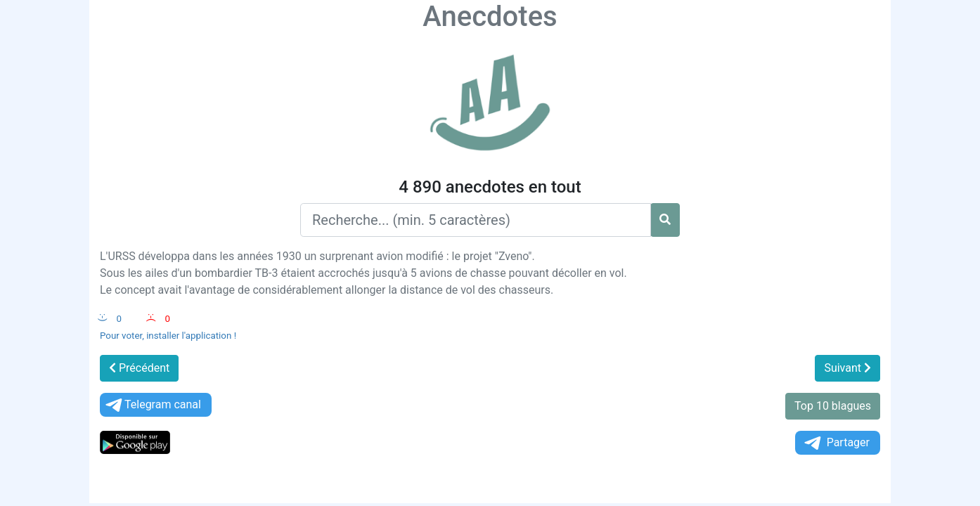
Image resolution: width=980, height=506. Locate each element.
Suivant (847, 368)
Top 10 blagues (833, 406)
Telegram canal (152, 405)
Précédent (139, 368)
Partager (836, 443)
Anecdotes (490, 17)
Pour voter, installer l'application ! (168, 336)
